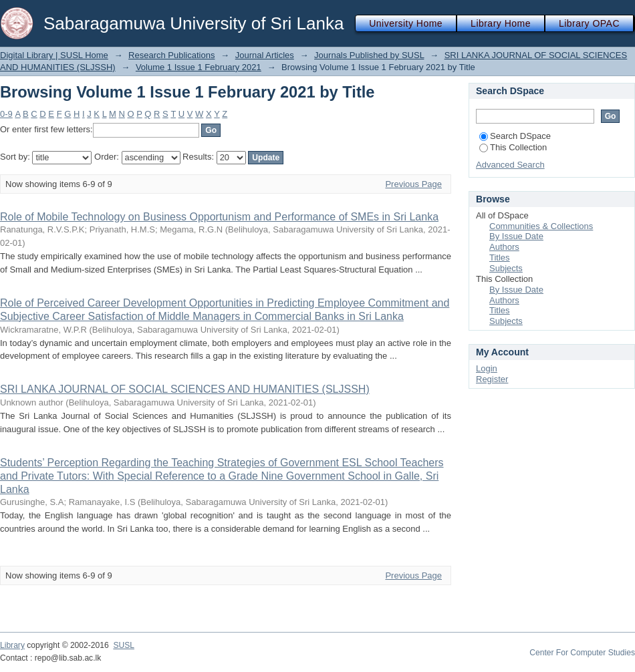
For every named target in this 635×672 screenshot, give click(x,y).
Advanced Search (510, 165)
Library (12, 645)
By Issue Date (516, 236)
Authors (504, 247)
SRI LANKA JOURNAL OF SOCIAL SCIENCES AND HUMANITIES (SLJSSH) (185, 389)
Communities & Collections (541, 226)
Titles (500, 258)
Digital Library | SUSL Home (54, 55)
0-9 (6, 114)
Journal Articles (265, 55)
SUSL (124, 645)
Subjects (506, 268)
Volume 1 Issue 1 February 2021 (199, 67)
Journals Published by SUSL (369, 55)
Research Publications (171, 55)
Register (492, 379)
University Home (406, 23)
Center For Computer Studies (582, 653)
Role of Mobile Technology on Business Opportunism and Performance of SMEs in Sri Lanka (219, 217)
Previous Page (413, 184)
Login (487, 368)
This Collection (513, 147)
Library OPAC (589, 23)
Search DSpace (515, 136)
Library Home (501, 23)
